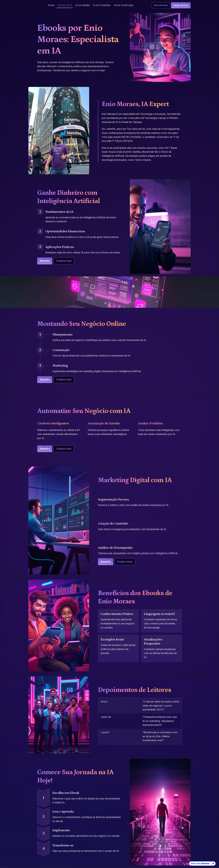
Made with (200, 864)
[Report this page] (213, 864)
